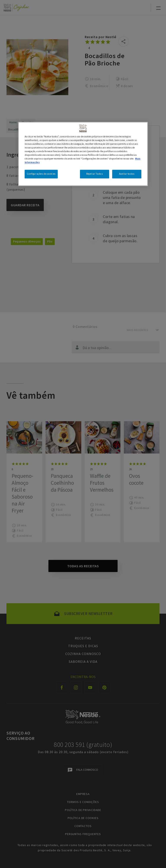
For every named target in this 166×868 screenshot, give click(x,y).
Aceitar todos (127, 174)
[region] (83, 154)
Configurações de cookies (41, 174)
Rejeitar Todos (94, 174)
